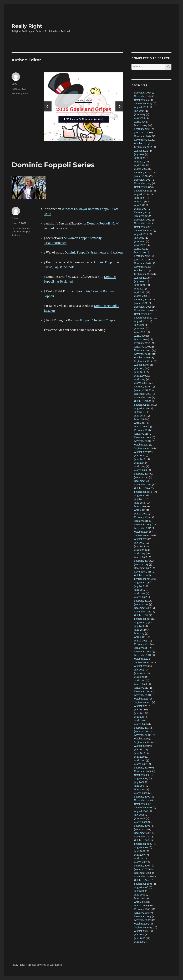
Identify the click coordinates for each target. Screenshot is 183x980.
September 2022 (143, 231)
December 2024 (143, 136)
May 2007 (140, 855)
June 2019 (140, 372)
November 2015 (143, 528)
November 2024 (143, 140)
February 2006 (142, 909)
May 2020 (140, 332)
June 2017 (140, 459)
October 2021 (141, 271)
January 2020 (141, 347)
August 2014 (141, 583)
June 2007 (140, 851)
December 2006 (143, 873)
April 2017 (140, 466)
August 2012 (141, 666)
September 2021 (143, 274)
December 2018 (143, 394)
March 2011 (141, 724)
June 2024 (140, 158)
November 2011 (143, 695)
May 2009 (140, 789)
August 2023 (141, 194)
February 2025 (142, 129)
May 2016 (139, 506)
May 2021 (139, 289)
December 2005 (143, 916)
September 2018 (143, 405)
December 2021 (143, 263)
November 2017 (143, 441)
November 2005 (143, 920)
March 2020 (141, 339)
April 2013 (140, 637)
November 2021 (143, 267)
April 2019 (140, 379)
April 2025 (140, 122)
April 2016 (140, 510)
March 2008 (141, 822)
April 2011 (140, 721)
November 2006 (143, 877)
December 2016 (143, 481)
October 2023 (141, 187)
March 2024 (141, 169)
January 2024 (141, 176)
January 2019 (141, 390)
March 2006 (141, 906)
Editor (15, 84)
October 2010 (141, 739)
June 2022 (140, 242)
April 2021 (140, 292)
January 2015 (141, 564)
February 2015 (142, 561)
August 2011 (141, 706)
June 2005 (140, 938)
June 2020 (140, 329)
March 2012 (141, 684)
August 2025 (141, 107)
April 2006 (140, 902)
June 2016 (140, 503)
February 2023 (142, 212)
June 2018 (140, 416)
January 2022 (141, 260)
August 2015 (141, 539)
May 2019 (139, 376)
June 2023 (140, 198)
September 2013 (143, 619)
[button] (76, 137)
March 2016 (141, 514)
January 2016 (141, 521)
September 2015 (143, 535)
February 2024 (142, 173)
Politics (16, 235)
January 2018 (141, 434)
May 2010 (139, 757)
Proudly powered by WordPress (45, 965)
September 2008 (143, 808)
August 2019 (141, 365)
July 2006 (139, 891)
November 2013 (143, 612)
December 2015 (143, 525)
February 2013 (142, 644)
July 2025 (139, 111)
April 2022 (140, 249)
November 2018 (143, 398)
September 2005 (143, 927)
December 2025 (143, 93)
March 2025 (141, 125)
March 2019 (141, 383)
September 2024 (143, 147)
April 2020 (140, 336)
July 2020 (139, 325)
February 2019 (142, 387)
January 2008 (141, 829)
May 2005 (140, 942)
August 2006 (141, 887)
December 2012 (143, 652)
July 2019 (139, 369)
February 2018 (142, 430)
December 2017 (143, 437)
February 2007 (142, 866)
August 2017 (141, 452)
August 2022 (141, 234)
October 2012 (141, 659)
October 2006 (142, 880)
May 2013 (139, 633)
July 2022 (139, 238)
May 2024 (140, 162)
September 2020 (143, 318)
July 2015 (139, 543)
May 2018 (139, 419)
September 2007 (143, 844)
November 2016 (143, 485)
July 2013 (139, 626)
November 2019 (143, 354)
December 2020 (143, 307)
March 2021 (141, 296)
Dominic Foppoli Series (53, 165)
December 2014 (143, 568)
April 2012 (140, 681)
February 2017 (142, 474)
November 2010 (143, 735)
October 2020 (142, 314)
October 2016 (141, 488)
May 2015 (139, 550)
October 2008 (142, 804)
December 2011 (143, 691)
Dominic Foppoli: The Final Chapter (92, 320)
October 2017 (141, 445)
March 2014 (141, 597)
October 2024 (142, 144)
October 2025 (142, 100)
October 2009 (142, 775)
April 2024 (140, 165)
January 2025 (141, 133)
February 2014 (142, 601)
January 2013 (141, 648)
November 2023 (143, 183)
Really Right (27, 26)
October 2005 (142, 924)
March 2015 (141, 557)
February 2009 (142, 797)
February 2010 (142, 768)
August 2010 (141, 746)
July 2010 (139, 750)
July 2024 (139, 154)
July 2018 (139, 412)
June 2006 (140, 895)
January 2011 (141, 731)
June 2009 (140, 786)
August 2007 (141, 848)
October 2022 (142, 227)
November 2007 (143, 837)
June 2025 (140, 114)
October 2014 (141, 575)
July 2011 (139, 710)
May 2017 (139, 463)
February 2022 (142, 256)
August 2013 (141, 623)
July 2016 (139, 499)
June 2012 (140, 673)
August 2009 (141, 779)
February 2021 (142, 300)
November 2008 (143, 800)
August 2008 (141, 811)
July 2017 (139, 456)
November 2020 (143, 310)
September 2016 (143, 492)
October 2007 (142, 840)
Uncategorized (84, 100)
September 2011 (143, 702)
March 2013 (141, 641)
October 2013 (141, 615)
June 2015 (140, 546)
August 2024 (141, 151)
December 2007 (143, 833)
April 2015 (140, 554)
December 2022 (143, 220)
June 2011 (139, 713)
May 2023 (139, 202)
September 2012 (143, 662)
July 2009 (139, 782)
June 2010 (140, 753)
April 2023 (140, 205)
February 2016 (142, 517)
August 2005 (141, 931)
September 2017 (143, 448)
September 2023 (143, 191)
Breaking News (20, 93)
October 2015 (141, 532)
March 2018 (141, 427)
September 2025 (143, 104)
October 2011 (141, 699)
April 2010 (140, 760)
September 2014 (143, 579)
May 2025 (140, 118)
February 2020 (142, 343)
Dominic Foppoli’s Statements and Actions (94, 252)
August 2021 (141, 278)
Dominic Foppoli (21, 232)
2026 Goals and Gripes (84, 109)
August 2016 (141, 496)
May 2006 (140, 898)
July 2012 (139, 670)
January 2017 (141, 477)
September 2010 (143, 742)
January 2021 (141, 303)
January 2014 (141, 604)
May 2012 (139, 677)
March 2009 (141, 793)
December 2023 (143, 180)
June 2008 (140, 819)
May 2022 (140, 245)
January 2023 (141, 216)
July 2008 (139, 815)
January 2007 (141, 869)
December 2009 (143, 771)
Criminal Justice (21, 228)
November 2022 (143, 223)
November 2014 (143, 572)
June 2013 (139, 630)
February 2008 (142, 826)
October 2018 (141, 401)
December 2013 (143, 608)
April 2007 (140, 858)
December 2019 (143, 350)
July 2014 (139, 586)
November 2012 (143, 655)
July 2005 (139, 935)
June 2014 (140, 590)
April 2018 (140, 423)
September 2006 (143, 884)
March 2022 (141, 252)
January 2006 (142, 913)
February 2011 (142, 728)
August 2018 (141, 408)
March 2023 (141, 209)
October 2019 (141, 358)
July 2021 (139, 281)
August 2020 (141, 321)
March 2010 (141, 764)
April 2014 (140, 594)
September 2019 (143, 361)
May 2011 (139, 717)
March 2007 (141, 862)
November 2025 (143, 96)
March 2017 (141, 470)
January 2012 (141, 688)
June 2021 (140, 285)
